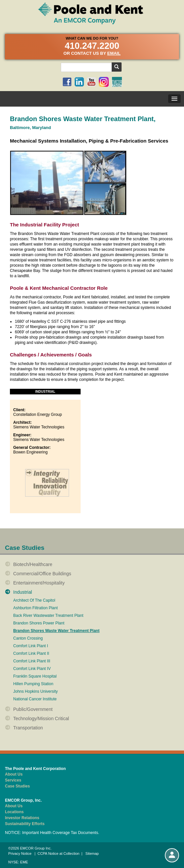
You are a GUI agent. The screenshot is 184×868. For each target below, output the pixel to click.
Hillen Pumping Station (33, 684)
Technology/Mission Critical (41, 718)
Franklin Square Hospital (35, 676)
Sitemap (92, 853)
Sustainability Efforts (25, 824)
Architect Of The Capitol (34, 601)
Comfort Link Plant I (31, 646)
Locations (14, 812)
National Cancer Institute (35, 699)
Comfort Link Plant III (32, 661)
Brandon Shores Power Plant (39, 623)
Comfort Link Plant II (31, 654)
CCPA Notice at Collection (58, 853)
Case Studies (17, 786)
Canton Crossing (28, 638)
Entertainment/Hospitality (39, 583)
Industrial (23, 592)
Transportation (28, 728)
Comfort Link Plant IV (32, 669)
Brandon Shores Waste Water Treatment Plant (56, 631)
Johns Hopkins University (36, 692)
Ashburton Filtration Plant (36, 608)
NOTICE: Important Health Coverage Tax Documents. (52, 833)
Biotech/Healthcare (33, 564)
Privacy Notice (20, 853)
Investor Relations (22, 818)
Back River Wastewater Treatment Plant (48, 616)
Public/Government (33, 709)
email (114, 53)
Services (13, 780)
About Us (14, 774)
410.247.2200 (92, 46)
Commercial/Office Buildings (42, 574)
